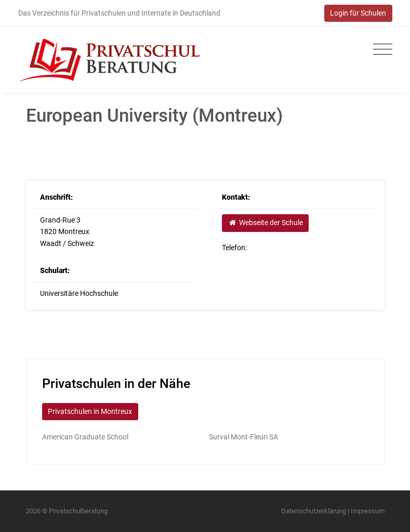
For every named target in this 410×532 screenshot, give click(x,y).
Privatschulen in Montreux (90, 411)
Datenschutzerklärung (314, 511)
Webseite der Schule (266, 223)
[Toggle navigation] (380, 50)
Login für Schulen (358, 13)
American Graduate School (85, 437)
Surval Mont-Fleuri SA (243, 437)
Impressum (368, 511)
